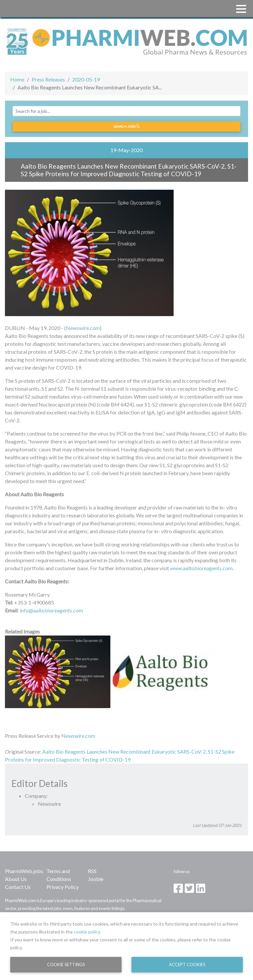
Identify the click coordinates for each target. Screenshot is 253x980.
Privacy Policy (63, 887)
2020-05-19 (86, 79)
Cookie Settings (66, 964)
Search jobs (127, 126)
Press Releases (48, 79)
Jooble (96, 879)
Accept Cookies (187, 964)
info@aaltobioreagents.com (51, 610)
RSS (92, 871)
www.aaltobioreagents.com (201, 568)
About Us (16, 879)
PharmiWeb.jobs (24, 871)
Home (17, 79)
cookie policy (87, 932)
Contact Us (18, 887)
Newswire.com (83, 328)
